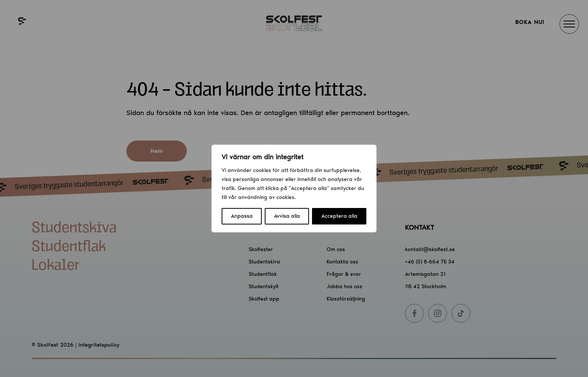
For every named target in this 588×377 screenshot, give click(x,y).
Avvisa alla (287, 216)
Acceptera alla (339, 216)
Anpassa (242, 216)
